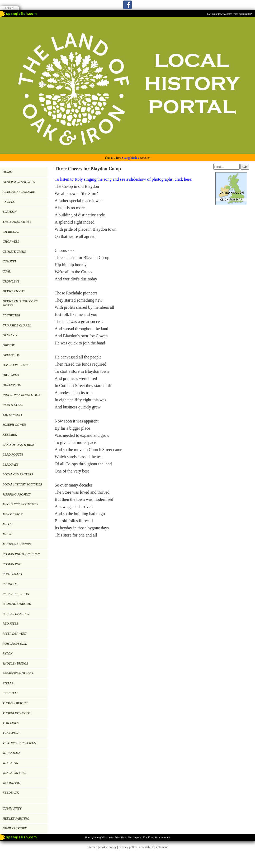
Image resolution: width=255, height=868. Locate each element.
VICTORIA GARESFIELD (19, 743)
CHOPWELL (11, 242)
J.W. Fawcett (13, 415)
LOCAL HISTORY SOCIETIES (22, 484)
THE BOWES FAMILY (17, 222)
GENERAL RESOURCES (19, 182)
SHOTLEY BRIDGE (15, 664)
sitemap (92, 847)
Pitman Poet (13, 564)
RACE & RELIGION (16, 594)
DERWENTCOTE (14, 291)
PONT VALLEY (13, 574)
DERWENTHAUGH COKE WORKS (20, 303)
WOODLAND (11, 783)
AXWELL (9, 202)
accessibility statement (153, 847)
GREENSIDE (11, 355)
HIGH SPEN (11, 375)
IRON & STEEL (13, 405)
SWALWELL (10, 693)
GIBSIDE (9, 345)
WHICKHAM (11, 753)
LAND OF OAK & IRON (18, 445)
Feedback (11, 793)
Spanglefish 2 (130, 158)
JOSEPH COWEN (14, 425)
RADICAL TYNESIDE (17, 604)
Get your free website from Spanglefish (230, 14)
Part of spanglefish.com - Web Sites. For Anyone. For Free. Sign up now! (127, 837)
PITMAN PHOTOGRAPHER (21, 554)
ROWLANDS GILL (15, 644)
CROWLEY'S (11, 281)
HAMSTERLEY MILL (16, 365)
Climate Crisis (14, 252)
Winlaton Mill (14, 773)
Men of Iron (13, 514)
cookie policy (108, 847)
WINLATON (10, 763)
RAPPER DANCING (16, 614)
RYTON (8, 653)
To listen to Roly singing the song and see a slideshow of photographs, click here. (123, 179)
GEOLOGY (10, 335)
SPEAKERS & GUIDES (18, 673)
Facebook (127, 5)
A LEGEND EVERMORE (19, 192)
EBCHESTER (11, 315)
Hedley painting (16, 819)
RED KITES (10, 624)
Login (9, 8)
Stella (8, 683)
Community (12, 808)
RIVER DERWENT (15, 634)
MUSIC (8, 534)
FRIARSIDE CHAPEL (17, 325)
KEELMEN (10, 435)
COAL (7, 271)
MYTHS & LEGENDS (17, 544)
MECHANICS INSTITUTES (20, 504)
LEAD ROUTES (13, 455)
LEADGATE (11, 465)
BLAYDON (10, 212)
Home (7, 172)
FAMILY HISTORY (15, 828)
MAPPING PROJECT (17, 494)
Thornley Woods (16, 713)
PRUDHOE (10, 584)
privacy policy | (129, 847)
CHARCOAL (11, 232)
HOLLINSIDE (12, 385)
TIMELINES (11, 723)
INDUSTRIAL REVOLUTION (22, 395)
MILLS (7, 524)
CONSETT (9, 261)
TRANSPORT (11, 733)
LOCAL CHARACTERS (18, 474)
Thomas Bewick (15, 703)
